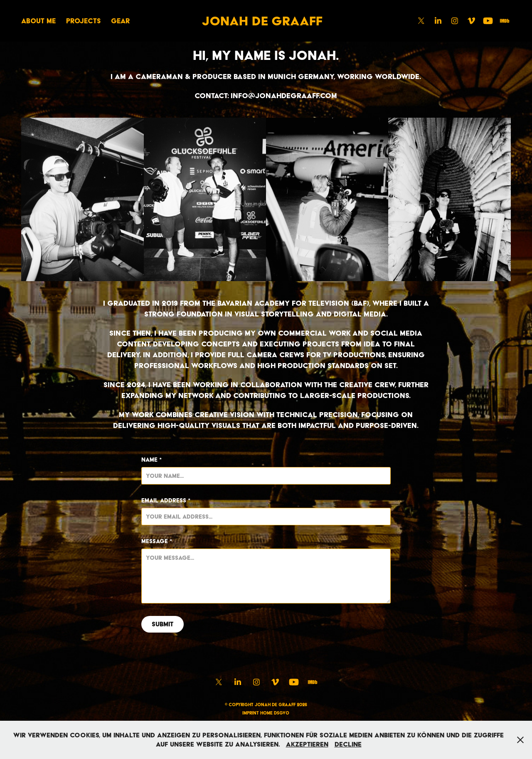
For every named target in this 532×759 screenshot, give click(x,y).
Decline (348, 744)
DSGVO (282, 713)
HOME (266, 713)
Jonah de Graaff (262, 21)
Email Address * (166, 500)
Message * (157, 541)
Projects (84, 21)
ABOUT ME (38, 21)
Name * (151, 460)
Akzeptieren (307, 744)
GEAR (120, 21)
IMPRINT (251, 713)
